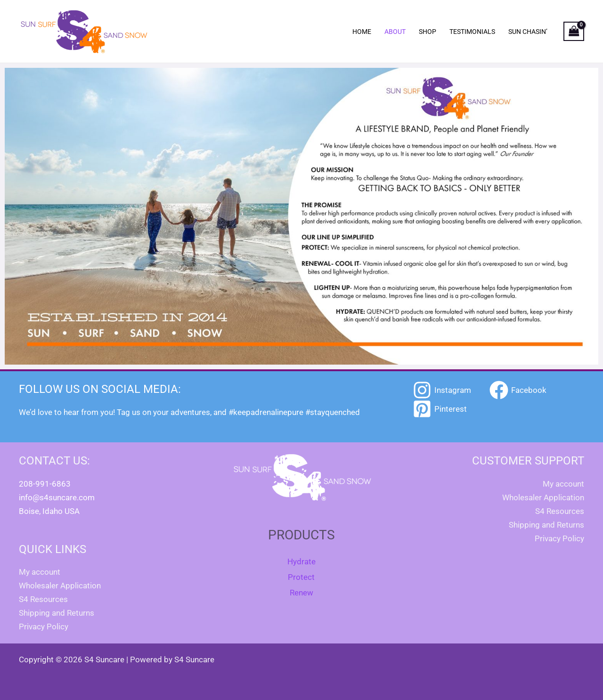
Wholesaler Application (60, 586)
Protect (301, 577)
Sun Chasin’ (528, 32)
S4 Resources (43, 599)
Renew (301, 593)
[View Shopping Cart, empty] (574, 32)
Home (362, 32)
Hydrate (301, 562)
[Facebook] (518, 390)
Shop (428, 32)
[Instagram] (442, 390)
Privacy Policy (44, 627)
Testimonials (472, 32)
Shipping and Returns (57, 613)
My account (40, 572)
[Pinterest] (440, 409)
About (395, 32)
